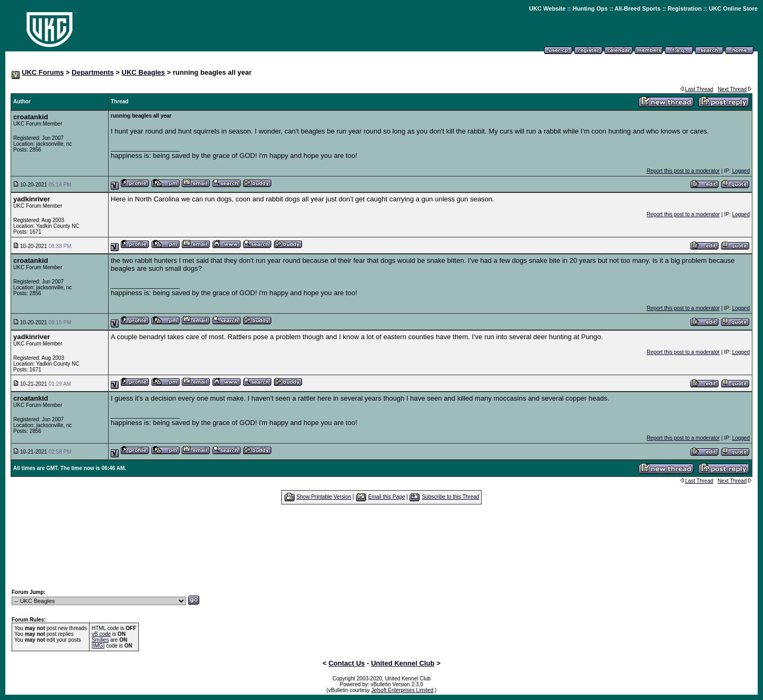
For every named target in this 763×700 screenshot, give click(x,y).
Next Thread (732, 89)
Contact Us (347, 663)
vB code (101, 634)
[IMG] (98, 646)
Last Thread (699, 89)
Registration (685, 8)
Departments (92, 72)
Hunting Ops (590, 8)
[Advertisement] (381, 546)
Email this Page (387, 497)
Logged (741, 171)
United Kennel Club (403, 663)
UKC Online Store (733, 8)
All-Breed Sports (638, 8)
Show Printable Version (323, 497)
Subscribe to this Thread (450, 497)
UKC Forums (43, 72)
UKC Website (547, 8)
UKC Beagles (144, 72)
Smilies (100, 640)
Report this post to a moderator (684, 171)
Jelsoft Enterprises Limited (402, 690)
